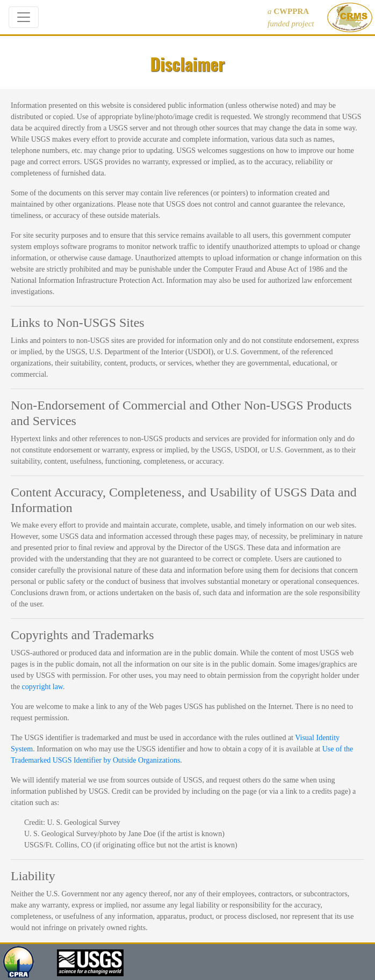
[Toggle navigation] (24, 17)
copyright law (42, 687)
